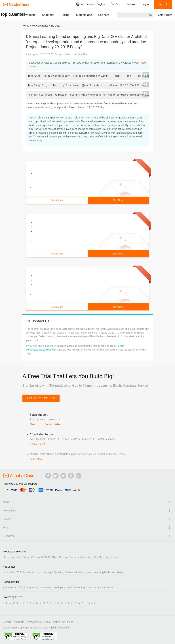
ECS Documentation (28, 572)
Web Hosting (101, 557)
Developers (59, 587)
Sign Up (163, 4)
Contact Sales (164, 15)
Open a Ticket (37, 444)
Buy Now (118, 200)
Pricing (65, 15)
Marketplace (84, 15)
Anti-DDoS (44, 557)
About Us (19, 622)
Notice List (59, 622)
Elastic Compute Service (16, 557)
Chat (32, 424)
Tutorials (91, 587)
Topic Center (10, 587)
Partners (104, 15)
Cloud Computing (28, 587)
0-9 (94, 603)
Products (30, 15)
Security (114, 557)
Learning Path (102, 572)
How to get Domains (52, 572)
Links (70, 622)
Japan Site (9, 572)
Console (131, 4)
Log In (145, 4)
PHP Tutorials (106, 587)
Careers (7, 622)
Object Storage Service (64, 557)
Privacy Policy (34, 622)
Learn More (57, 200)
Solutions (48, 15)
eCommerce (85, 557)
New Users (117, 572)
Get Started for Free (41, 398)
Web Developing (76, 587)
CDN (34, 557)
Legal (47, 622)
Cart (116, 4)
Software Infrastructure (79, 572)
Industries (45, 587)
